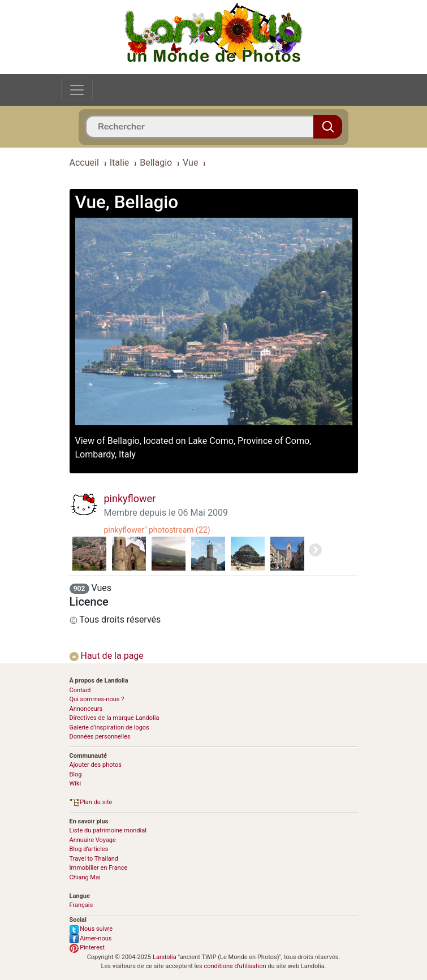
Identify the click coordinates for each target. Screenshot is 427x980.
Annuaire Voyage (93, 840)
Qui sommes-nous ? (97, 699)
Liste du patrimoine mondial (108, 830)
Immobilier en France (99, 868)
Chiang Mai (85, 877)
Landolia (165, 957)
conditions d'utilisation (235, 966)
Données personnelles (100, 737)
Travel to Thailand (94, 859)
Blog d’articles (89, 849)
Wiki (76, 783)
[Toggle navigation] (77, 90)
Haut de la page (107, 656)
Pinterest (87, 947)
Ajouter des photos (96, 765)
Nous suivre (91, 929)
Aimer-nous (91, 938)
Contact (80, 690)
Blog (76, 774)
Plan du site (91, 802)
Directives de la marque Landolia (115, 718)
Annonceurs (86, 709)
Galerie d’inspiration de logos (109, 728)
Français (81, 905)
